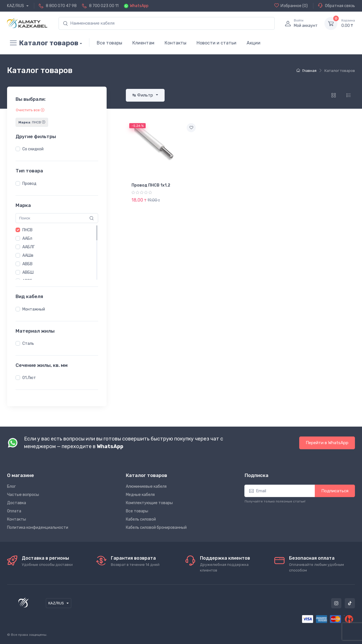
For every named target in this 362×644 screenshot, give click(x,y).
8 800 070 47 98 (61, 6)
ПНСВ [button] (27, 230)
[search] (167, 23)
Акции (254, 43)
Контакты (175, 43)
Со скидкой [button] (33, 149)
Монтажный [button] (34, 309)
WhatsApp (139, 6)
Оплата (14, 511)
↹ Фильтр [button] (143, 95)
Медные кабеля (140, 495)
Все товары (109, 43)
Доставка (17, 503)
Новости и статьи (216, 43)
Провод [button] (29, 184)
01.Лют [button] (29, 378)
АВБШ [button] (28, 272)
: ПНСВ (32, 122)
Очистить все (30, 110)
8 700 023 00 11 (104, 6)
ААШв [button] (28, 255)
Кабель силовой (141, 519)
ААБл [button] (27, 238)
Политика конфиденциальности (38, 528)
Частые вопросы (23, 495)
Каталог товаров (43, 43)
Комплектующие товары (149, 503)
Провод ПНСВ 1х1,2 (151, 185)
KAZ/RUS (16, 6)
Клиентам (143, 43)
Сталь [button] (28, 344)
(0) (291, 6)
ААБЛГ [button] (29, 247)
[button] (18, 149)
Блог (11, 486)
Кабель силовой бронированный (156, 528)
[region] (57, 149)
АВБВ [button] (27, 264)
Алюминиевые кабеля (146, 486)
